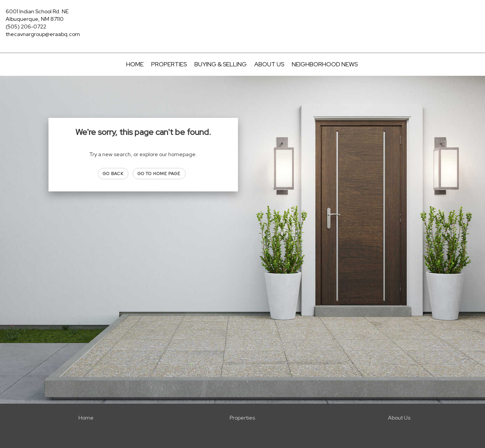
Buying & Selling (221, 64)
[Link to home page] (243, 17)
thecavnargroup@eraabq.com (43, 34)
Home (135, 64)
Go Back (113, 174)
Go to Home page (159, 174)
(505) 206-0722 (26, 27)
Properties (169, 64)
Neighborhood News (325, 64)
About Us (269, 64)
